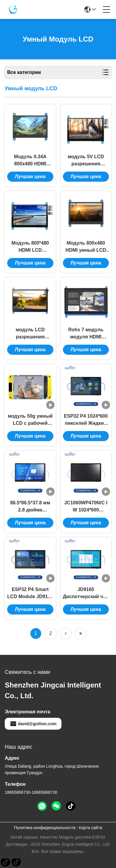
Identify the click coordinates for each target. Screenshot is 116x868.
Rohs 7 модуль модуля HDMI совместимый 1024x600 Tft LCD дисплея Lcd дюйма (86, 334)
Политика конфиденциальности (45, 828)
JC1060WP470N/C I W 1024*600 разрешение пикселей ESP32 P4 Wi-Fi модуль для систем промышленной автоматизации (86, 507)
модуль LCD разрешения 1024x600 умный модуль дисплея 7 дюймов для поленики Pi (30, 334)
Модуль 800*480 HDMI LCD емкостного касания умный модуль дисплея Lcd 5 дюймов (30, 247)
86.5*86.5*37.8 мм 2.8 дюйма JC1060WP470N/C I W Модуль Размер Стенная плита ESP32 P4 (30, 507)
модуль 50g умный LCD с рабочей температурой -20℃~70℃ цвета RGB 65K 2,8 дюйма (30, 420)
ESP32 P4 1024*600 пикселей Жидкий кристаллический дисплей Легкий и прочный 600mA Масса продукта (86, 420)
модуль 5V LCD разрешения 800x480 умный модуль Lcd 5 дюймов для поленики (86, 161)
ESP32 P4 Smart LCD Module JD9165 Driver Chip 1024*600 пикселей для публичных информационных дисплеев (30, 594)
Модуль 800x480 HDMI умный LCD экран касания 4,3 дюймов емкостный (86, 247)
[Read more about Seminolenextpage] (66, 633)
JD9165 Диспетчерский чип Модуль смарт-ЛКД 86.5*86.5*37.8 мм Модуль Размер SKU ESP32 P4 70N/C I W (86, 594)
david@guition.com (33, 724)
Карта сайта (90, 828)
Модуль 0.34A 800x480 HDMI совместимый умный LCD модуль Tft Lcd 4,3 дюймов (30, 161)
